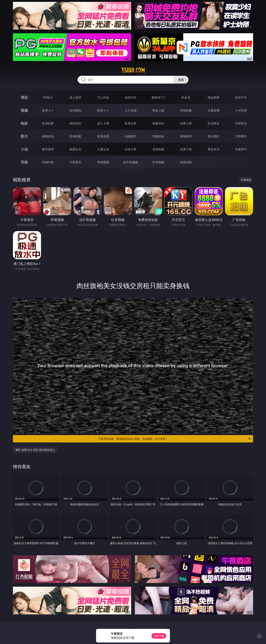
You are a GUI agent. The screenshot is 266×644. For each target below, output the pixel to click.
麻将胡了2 (158, 97)
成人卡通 (103, 123)
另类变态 (241, 123)
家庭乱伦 (75, 149)
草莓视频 (103, 162)
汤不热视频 (131, 162)
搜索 (181, 80)
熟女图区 (214, 136)
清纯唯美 (186, 136)
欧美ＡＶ (103, 110)
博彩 (24, 97)
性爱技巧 (241, 149)
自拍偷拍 (75, 110)
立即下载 (159, 636)
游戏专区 (131, 97)
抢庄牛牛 (241, 97)
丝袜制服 (186, 110)
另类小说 (186, 149)
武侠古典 (131, 149)
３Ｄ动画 (131, 110)
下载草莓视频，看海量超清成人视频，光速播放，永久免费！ (175, 439)
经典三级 (186, 123)
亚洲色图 (75, 136)
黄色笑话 (214, 149)
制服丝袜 (158, 123)
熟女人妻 (158, 110)
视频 (24, 110)
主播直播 (214, 110)
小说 (24, 149)
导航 (24, 162)
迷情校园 (158, 149)
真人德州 (75, 97)
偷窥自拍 (48, 136)
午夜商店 (75, 162)
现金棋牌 (214, 97)
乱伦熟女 (214, 123)
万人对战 (103, 97)
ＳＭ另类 (241, 110)
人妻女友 (103, 149)
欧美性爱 (131, 123)
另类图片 (241, 136)
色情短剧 (186, 162)
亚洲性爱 (48, 123)
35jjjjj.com (133, 70)
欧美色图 (103, 136)
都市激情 (48, 149)
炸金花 (186, 97)
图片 (24, 136)
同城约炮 (48, 162)
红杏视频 (158, 162)
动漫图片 (131, 136)
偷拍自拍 (75, 123)
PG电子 (48, 97)
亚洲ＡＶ (48, 110)
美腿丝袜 (158, 136)
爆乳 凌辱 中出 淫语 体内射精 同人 (35, 450)
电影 (24, 123)
